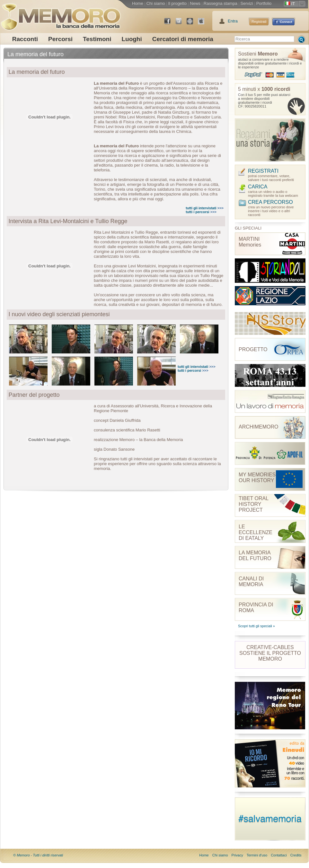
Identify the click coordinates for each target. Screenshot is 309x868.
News (195, 3)
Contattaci (279, 855)
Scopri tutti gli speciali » (256, 626)
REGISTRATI (263, 171)
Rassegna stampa (221, 3)
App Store (204, 24)
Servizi (247, 3)
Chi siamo (156, 3)
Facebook (170, 24)
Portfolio (264, 3)
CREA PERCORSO (270, 202)
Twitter (181, 24)
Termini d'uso (257, 855)
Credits (296, 855)
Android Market (192, 24)
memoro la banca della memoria (60, 14)
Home (138, 3)
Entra (233, 21)
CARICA (258, 187)
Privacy (237, 855)
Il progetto (177, 3)
